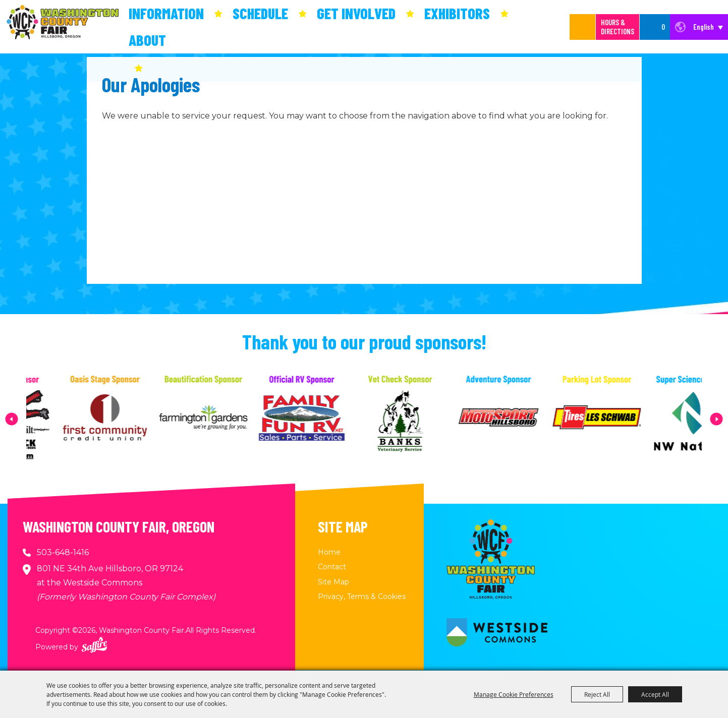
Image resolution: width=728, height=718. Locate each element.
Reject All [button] (597, 694)
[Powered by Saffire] (94, 645)
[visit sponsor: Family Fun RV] (320, 419)
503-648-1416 (63, 552)
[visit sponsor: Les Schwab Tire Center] (615, 419)
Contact (332, 567)
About (147, 40)
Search (582, 27)
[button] (12, 419)
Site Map (333, 582)
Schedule (260, 13)
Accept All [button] (655, 694)
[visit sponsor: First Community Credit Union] (123, 419)
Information (166, 13)
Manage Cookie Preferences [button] (514, 694)
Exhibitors (457, 13)
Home (329, 552)
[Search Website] (572, 27)
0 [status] (663, 27)
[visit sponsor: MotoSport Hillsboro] (516, 419)
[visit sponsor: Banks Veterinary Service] (418, 419)
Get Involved (356, 13)
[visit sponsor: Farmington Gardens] (221, 419)
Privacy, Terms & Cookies (362, 596)
